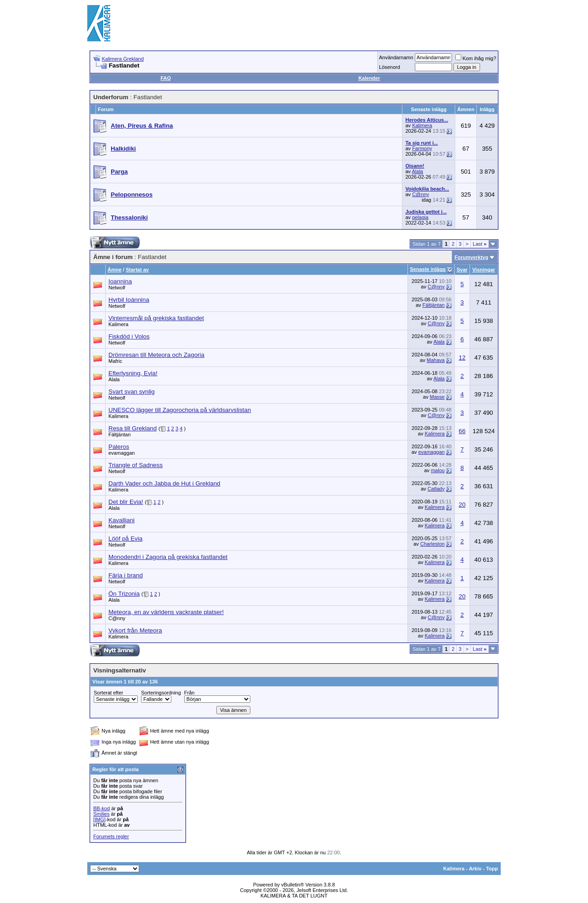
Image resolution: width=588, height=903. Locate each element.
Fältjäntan (434, 305)
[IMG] (99, 819)
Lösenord (390, 67)
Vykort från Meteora (135, 630)
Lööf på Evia (125, 539)
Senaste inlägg (428, 269)
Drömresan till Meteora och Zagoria (156, 355)
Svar (462, 270)
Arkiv (475, 869)
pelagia (420, 217)
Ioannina (120, 281)
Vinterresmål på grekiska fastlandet (156, 318)
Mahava (436, 360)
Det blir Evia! (126, 502)
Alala (418, 171)
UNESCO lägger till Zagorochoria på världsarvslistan (180, 410)
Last (480, 244)
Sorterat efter (108, 693)
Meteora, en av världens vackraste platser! (166, 612)
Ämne (115, 270)
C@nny (421, 194)
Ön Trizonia (124, 594)
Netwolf (117, 288)
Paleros (119, 447)
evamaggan (122, 453)
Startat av (137, 270)
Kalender (369, 78)
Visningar (484, 270)
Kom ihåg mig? (476, 58)
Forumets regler (111, 836)
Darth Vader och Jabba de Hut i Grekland (164, 483)
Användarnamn (396, 57)
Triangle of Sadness (136, 465)
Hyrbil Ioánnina (129, 300)
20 (462, 505)
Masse (437, 397)
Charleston (433, 544)
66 (462, 431)
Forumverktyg (472, 257)
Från (189, 693)
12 (462, 358)
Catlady (436, 489)
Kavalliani (122, 520)
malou (438, 470)
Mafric (115, 361)
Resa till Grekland (133, 428)
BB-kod (102, 808)
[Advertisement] (334, 23)
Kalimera (422, 125)
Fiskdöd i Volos (129, 336)
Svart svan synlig (132, 392)
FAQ (166, 78)
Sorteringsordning (161, 693)
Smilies (101, 814)
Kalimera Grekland (123, 59)
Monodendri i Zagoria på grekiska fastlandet (168, 557)
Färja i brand (126, 575)
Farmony (422, 148)
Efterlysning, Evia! (133, 373)
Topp (492, 869)
